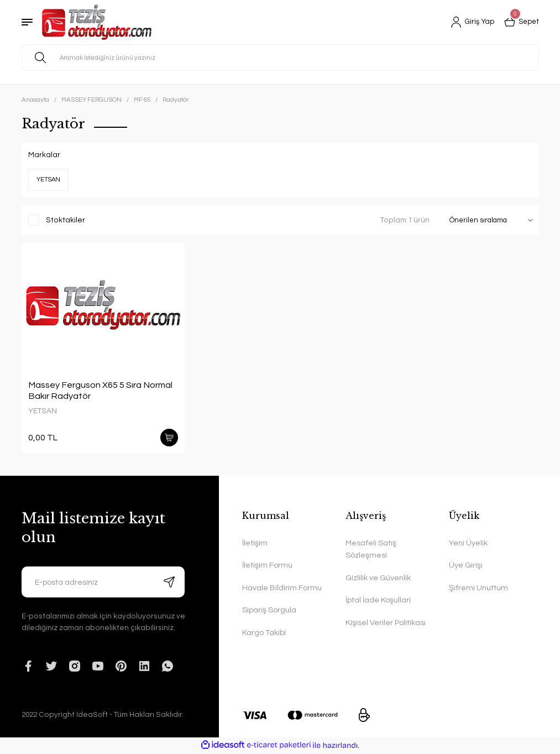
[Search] (280, 58)
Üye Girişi (466, 566)
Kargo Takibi (264, 633)
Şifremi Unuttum (478, 588)
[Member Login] (469, 22)
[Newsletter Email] (103, 583)
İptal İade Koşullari (378, 601)
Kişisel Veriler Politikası (386, 623)
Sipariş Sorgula (269, 611)
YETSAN (43, 411)
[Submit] (169, 583)
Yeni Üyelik (468, 544)
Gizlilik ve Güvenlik (378, 578)
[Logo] (96, 22)
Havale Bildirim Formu (282, 588)
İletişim (255, 544)
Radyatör (176, 100)
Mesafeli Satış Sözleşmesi (371, 550)
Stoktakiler (66, 220)
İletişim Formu (267, 566)
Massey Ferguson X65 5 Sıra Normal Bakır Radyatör (100, 391)
